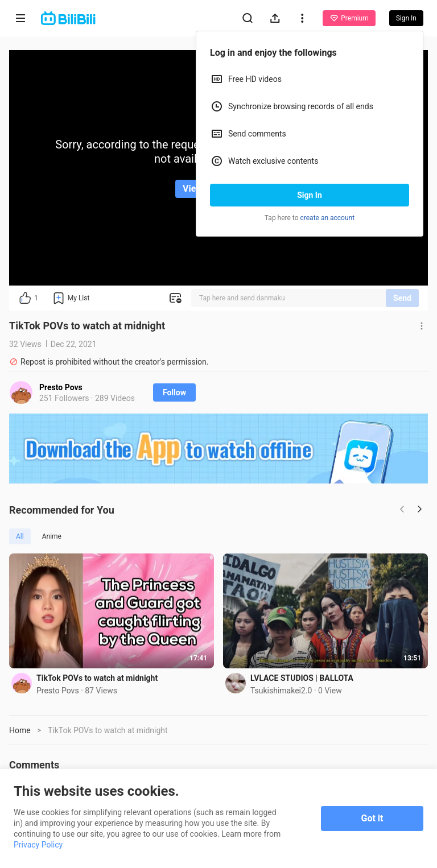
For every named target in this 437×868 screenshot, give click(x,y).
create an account (328, 218)
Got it (372, 818)
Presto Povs (61, 387)
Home (20, 730)
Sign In (310, 195)
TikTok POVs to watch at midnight (97, 678)
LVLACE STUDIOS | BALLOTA (302, 678)
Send (402, 298)
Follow (174, 392)
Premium (349, 18)
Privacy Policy (38, 845)
